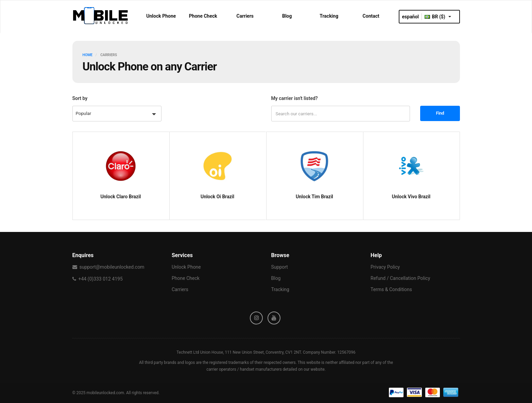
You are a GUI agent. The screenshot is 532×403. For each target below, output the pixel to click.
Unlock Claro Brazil (121, 197)
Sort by (80, 98)
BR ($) (438, 17)
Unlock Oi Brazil (217, 197)
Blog (287, 16)
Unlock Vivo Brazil (411, 197)
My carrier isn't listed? (295, 98)
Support (280, 267)
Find (440, 113)
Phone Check (203, 16)
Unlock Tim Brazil (314, 197)
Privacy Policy (385, 267)
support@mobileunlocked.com (112, 267)
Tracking (329, 16)
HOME (88, 55)
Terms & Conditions (391, 289)
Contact (371, 16)
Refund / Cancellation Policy (400, 278)
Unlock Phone (161, 16)
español (411, 17)
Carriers (245, 16)
